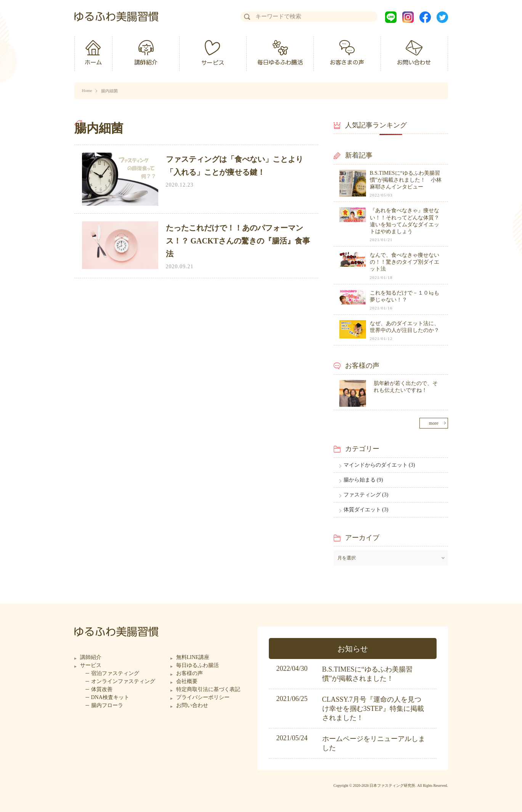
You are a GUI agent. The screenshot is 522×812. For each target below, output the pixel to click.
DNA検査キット (110, 697)
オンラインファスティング (123, 681)
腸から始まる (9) (363, 480)
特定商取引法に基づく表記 (208, 689)
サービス (91, 665)
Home (87, 90)
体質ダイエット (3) (366, 510)
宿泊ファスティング (115, 673)
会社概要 (187, 681)
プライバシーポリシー (203, 697)
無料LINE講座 (193, 657)
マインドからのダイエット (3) (379, 465)
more (434, 423)
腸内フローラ (107, 705)
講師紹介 (91, 657)
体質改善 (102, 689)
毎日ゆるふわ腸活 (198, 665)
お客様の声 (190, 673)
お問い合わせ (192, 705)
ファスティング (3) (366, 495)
